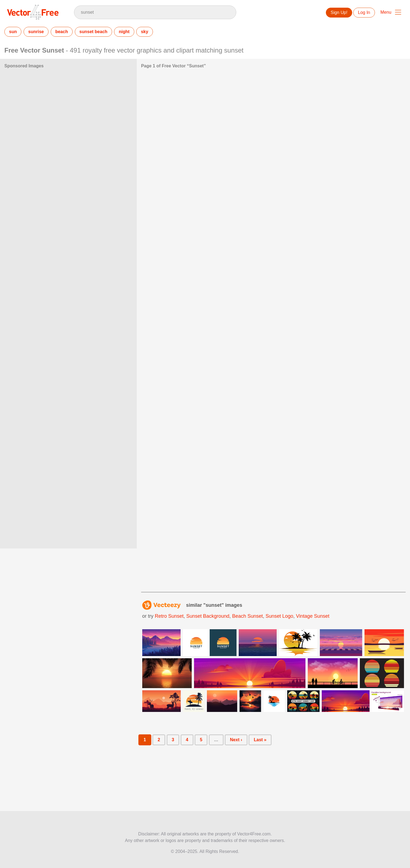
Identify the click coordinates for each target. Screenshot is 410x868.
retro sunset (169, 616)
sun (13, 32)
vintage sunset (313, 616)
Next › (236, 740)
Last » (260, 740)
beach (62, 32)
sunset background (208, 616)
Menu (386, 12)
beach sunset (247, 616)
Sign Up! (339, 12)
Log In (364, 12)
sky (145, 32)
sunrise (36, 32)
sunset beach (93, 32)
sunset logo (279, 616)
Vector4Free (33, 12)
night (124, 32)
